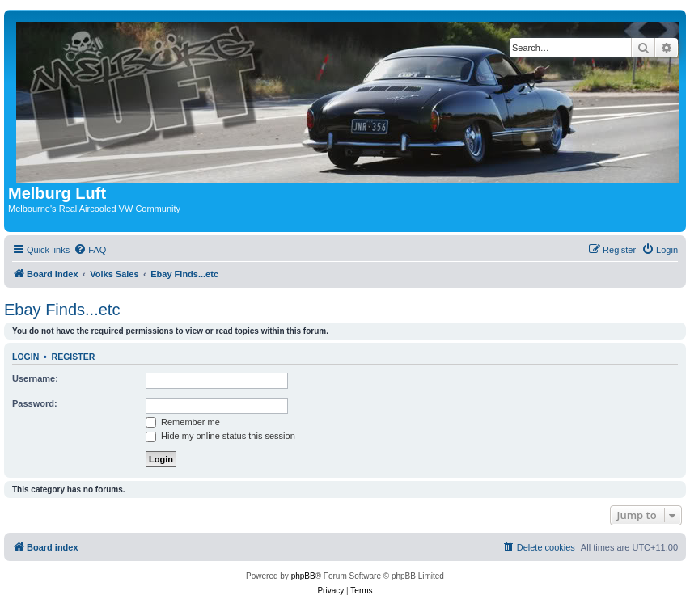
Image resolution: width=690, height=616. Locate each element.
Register (74, 357)
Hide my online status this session (220, 436)
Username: (35, 378)
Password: (35, 403)
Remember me (183, 422)
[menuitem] (90, 250)
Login (25, 357)
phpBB (303, 576)
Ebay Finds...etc (62, 310)
